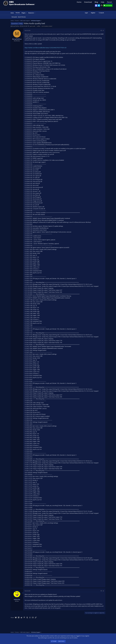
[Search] (101, 13)
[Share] (101, 31)
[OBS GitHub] (102, 5)
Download (88, 2)
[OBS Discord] (96, 5)
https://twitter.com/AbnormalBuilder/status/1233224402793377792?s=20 (46, 48)
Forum (110, 2)
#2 (103, 591)
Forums (18, 13)
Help (103, 2)
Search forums (22, 17)
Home (79, 2)
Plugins (23, 13)
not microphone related (47, 26)
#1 (103, 31)
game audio (33, 26)
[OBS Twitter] (99, 5)
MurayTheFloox (16, 26)
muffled (38, 26)
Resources (31, 13)
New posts (14, 17)
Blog (96, 2)
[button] (27, 13)
